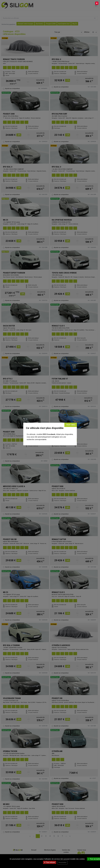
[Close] (97, 3)
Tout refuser (50, 862)
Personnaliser (62, 863)
